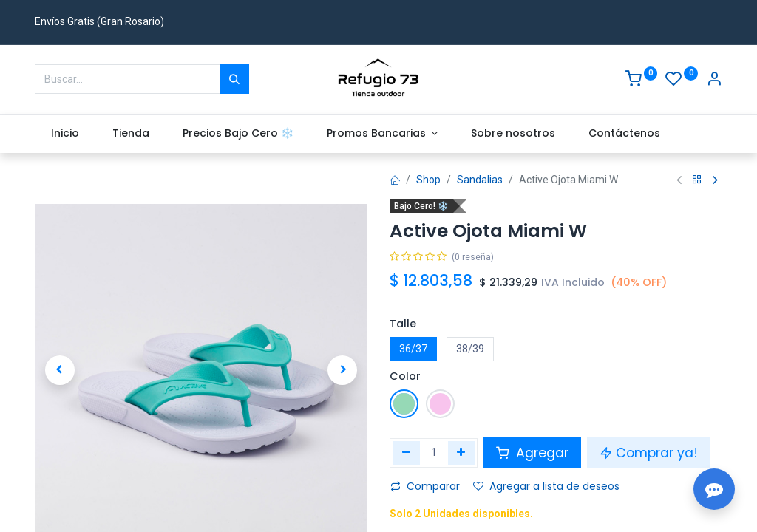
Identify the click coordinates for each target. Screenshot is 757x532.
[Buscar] (234, 79)
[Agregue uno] (462, 453)
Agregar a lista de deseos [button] (546, 486)
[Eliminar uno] (406, 453)
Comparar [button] (425, 486)
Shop (428, 180)
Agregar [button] (532, 453)
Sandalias (480, 180)
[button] (60, 370)
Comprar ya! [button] (649, 453)
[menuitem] (65, 134)
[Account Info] (714, 81)
